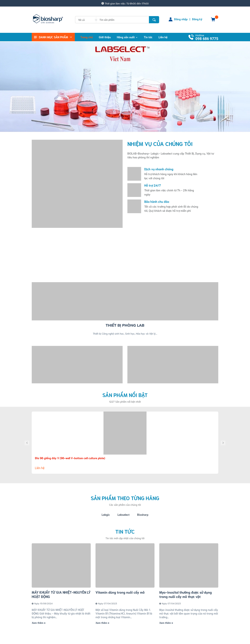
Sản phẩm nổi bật (125, 395)
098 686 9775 (207, 39)
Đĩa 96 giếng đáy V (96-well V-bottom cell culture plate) (70, 458)
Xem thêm (39, 623)
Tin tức (125, 532)
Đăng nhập (181, 19)
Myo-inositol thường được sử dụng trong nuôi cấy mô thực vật (186, 594)
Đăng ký (197, 19)
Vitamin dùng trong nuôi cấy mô (120, 592)
